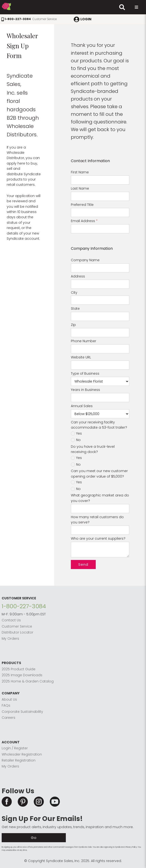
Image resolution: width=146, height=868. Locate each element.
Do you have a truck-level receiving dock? (93, 449)
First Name (80, 172)
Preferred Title (82, 205)
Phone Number (84, 341)
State (75, 309)
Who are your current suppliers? (98, 538)
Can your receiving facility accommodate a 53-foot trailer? (99, 425)
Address (78, 276)
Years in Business (85, 390)
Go (34, 838)
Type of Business (85, 373)
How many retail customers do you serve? (97, 520)
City (74, 293)
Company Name (85, 260)
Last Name (80, 188)
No (78, 440)
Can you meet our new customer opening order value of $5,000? (99, 474)
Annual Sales (82, 406)
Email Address (84, 221)
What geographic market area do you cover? (100, 498)
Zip (73, 325)
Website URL (81, 357)
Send (83, 564)
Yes (79, 434)
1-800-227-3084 (24, 606)
